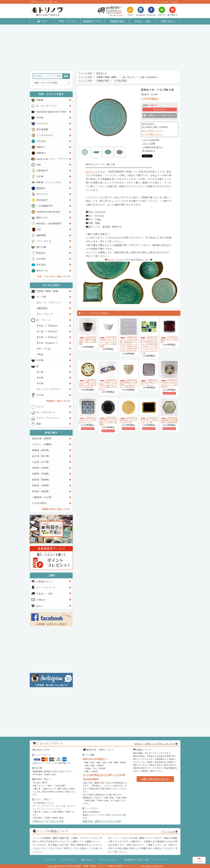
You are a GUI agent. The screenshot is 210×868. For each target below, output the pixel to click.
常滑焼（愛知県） (42, 491)
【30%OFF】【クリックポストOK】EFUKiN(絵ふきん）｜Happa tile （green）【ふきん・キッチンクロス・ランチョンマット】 (149, 345)
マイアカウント (68, 860)
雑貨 (39, 424)
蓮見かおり (42, 218)
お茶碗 (40, 360)
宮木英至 (41, 265)
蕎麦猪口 (43, 308)
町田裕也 (41, 253)
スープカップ (46, 314)
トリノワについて (46, 587)
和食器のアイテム (93, 21)
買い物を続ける (149, 151)
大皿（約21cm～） (49, 343)
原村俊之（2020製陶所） (50, 223)
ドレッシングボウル (49, 389)
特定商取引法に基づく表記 (137, 860)
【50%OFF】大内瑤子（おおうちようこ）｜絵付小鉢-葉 (169, 383)
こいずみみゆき (45, 135)
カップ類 (41, 297)
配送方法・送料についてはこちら (102, 821)
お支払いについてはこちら (48, 821)
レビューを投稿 (149, 143)
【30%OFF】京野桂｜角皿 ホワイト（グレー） (149, 382)
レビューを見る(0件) (151, 140)
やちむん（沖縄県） (43, 444)
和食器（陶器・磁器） (48, 291)
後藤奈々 (41, 147)
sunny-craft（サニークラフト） (53, 159)
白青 (39, 165)
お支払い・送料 (143, 21)
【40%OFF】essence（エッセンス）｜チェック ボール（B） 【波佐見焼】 (108, 341)
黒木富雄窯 (42, 129)
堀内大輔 (41, 247)
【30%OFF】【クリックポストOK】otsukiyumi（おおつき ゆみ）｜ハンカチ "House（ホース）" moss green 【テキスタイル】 (129, 344)
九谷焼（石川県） (42, 462)
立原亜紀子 (42, 171)
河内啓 (40, 118)
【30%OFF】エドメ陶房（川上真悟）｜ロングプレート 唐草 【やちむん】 (108, 384)
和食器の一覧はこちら (58, 401)
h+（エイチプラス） (47, 106)
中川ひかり (42, 194)
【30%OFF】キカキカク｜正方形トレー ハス (88, 420)
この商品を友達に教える (152, 147)
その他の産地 (39, 503)
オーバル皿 (45, 349)
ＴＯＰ (42, 21)
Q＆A (175, 2)
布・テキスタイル (46, 412)
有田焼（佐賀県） (42, 468)
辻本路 (40, 176)
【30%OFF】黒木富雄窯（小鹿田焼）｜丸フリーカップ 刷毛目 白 (129, 383)
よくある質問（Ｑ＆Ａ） (153, 134)
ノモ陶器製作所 (45, 206)
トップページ (50, 860)
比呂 (39, 229)
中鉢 (41, 378)
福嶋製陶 (41, 235)
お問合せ (39, 600)
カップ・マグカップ (49, 303)
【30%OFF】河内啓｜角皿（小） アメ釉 (149, 420)
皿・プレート (43, 320)
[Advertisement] (105, 47)
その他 (40, 395)
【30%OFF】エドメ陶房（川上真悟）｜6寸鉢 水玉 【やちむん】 (88, 383)
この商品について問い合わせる (160, 115)
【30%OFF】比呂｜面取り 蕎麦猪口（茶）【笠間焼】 (88, 340)
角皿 (41, 354)
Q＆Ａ (37, 606)
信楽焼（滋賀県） (42, 485)
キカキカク (42, 123)
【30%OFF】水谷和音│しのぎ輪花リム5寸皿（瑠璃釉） (108, 421)
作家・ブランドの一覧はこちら (54, 276)
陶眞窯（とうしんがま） (49, 182)
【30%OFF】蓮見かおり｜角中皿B (169, 339)
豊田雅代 (41, 188)
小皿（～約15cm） (49, 331)
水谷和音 (41, 259)
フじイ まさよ (44, 241)
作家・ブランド (67, 21)
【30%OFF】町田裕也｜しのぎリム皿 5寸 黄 (129, 420)
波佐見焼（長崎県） (43, 438)
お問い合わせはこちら (155, 779)
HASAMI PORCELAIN (48, 212)
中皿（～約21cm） (49, 337)
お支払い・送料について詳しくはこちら (155, 744)
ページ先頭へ (199, 860)
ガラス (40, 407)
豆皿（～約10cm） (49, 326)
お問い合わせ (168, 21)
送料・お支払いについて (153, 131)
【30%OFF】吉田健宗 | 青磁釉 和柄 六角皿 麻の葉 (169, 420)
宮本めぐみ (42, 271)
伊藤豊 (40, 100)
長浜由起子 (42, 200)
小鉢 (41, 372)
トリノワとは (162, 2)
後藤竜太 (41, 153)
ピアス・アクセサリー (48, 418)
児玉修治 (41, 141)
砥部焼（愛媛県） (42, 480)
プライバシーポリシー (108, 860)
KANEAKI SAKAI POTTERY (51, 112)
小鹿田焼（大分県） (43, 497)
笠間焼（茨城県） (42, 474)
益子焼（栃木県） (42, 456)
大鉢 (41, 383)
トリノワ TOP (85, 73)
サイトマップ (160, 860)
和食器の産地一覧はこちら (56, 509)
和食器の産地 (117, 21)
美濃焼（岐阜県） (42, 450)
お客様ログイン (42, 581)
